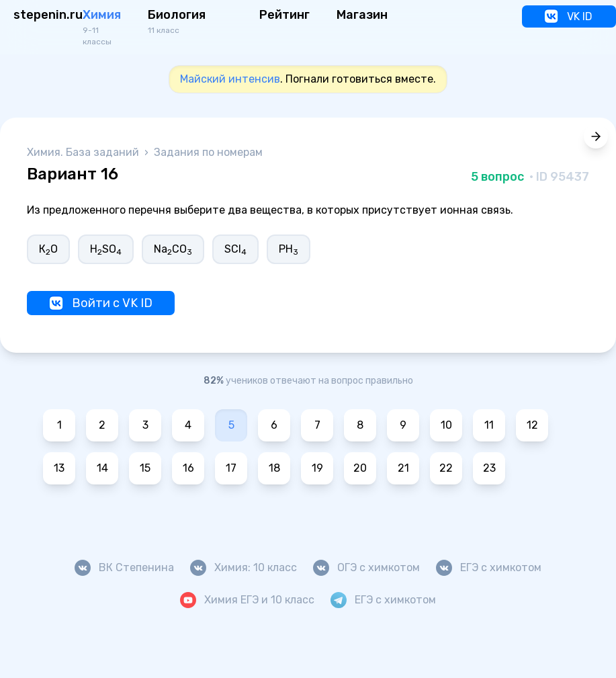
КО (48, 250)
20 (360, 468)
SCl (235, 250)
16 (188, 468)
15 (145, 468)
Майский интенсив (230, 79)
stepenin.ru (48, 15)
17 (231, 468)
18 (274, 468)
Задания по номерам (208, 152)
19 (317, 468)
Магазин (362, 15)
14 (102, 468)
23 (489, 468)
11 (489, 425)
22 (446, 468)
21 (403, 468)
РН (289, 250)
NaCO (173, 250)
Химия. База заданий (84, 152)
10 (446, 425)
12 (532, 425)
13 (59, 468)
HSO (106, 250)
